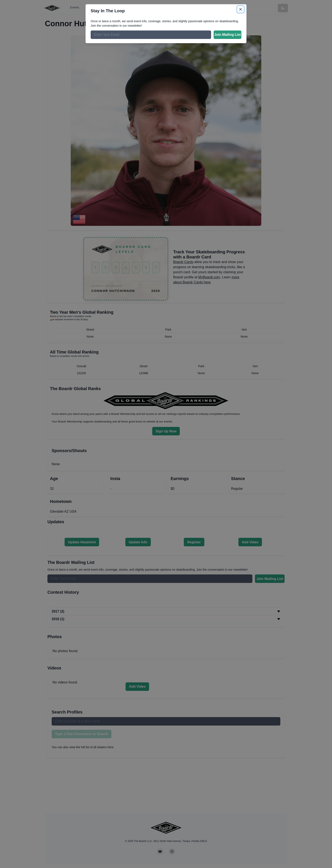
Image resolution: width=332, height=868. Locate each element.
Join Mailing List (228, 35)
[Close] (241, 9)
